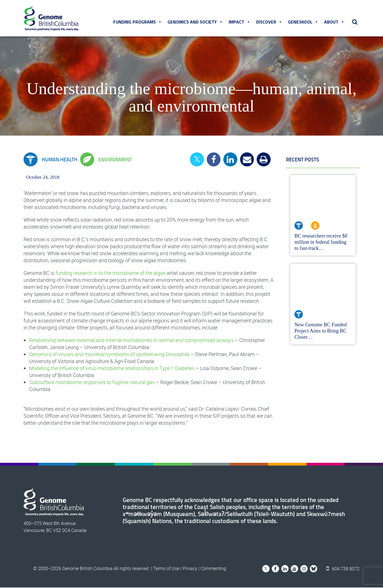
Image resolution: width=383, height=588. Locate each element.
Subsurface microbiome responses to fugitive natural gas (92, 383)
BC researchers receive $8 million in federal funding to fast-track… (321, 243)
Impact (240, 22)
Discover (270, 22)
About (335, 22)
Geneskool (304, 22)
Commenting (213, 569)
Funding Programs (138, 22)
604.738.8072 (343, 569)
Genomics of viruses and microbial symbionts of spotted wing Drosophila (109, 355)
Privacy (190, 569)
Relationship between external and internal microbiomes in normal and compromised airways (131, 341)
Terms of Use (166, 569)
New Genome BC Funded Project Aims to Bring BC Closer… (321, 331)
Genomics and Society (196, 22)
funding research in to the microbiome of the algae (111, 273)
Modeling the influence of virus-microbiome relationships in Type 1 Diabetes (112, 369)
